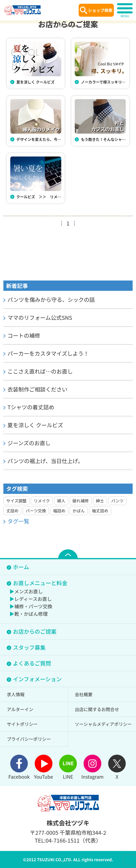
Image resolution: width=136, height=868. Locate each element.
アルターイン (20, 709)
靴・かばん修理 (31, 614)
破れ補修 (81, 501)
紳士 (100, 501)
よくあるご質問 (32, 663)
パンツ (117, 501)
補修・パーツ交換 (33, 606)
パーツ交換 (36, 511)
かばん (79, 511)
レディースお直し (33, 599)
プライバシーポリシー (29, 739)
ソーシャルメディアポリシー (103, 724)
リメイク (42, 501)
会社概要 (84, 694)
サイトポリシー (22, 724)
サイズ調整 (16, 501)
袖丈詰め (100, 511)
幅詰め (59, 511)
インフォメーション (37, 679)
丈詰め (12, 511)
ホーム (21, 567)
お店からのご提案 (35, 631)
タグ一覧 (18, 521)
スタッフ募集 (29, 647)
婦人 (61, 501)
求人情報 (16, 694)
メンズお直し (29, 591)
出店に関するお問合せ (97, 709)
